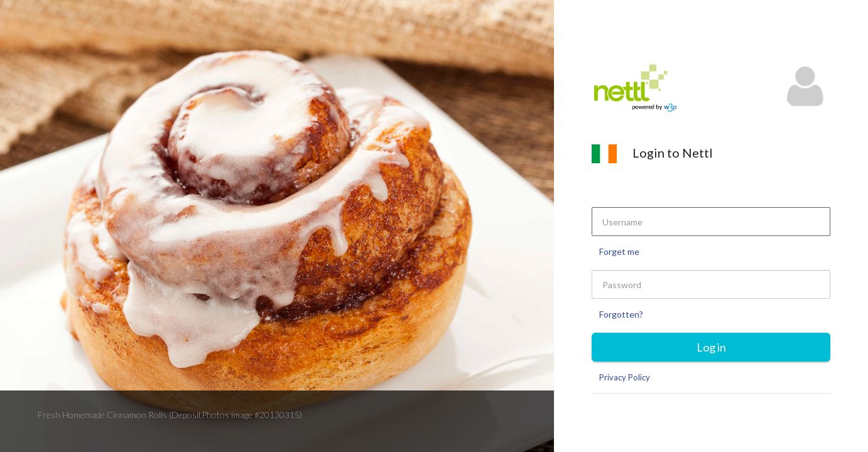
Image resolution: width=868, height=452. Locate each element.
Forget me (619, 251)
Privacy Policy (625, 377)
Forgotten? (621, 314)
